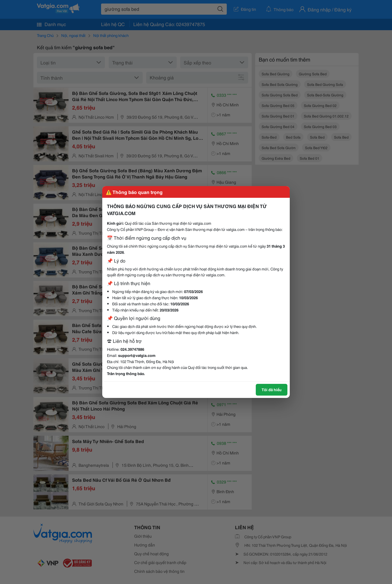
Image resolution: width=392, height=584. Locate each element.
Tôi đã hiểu (272, 389)
